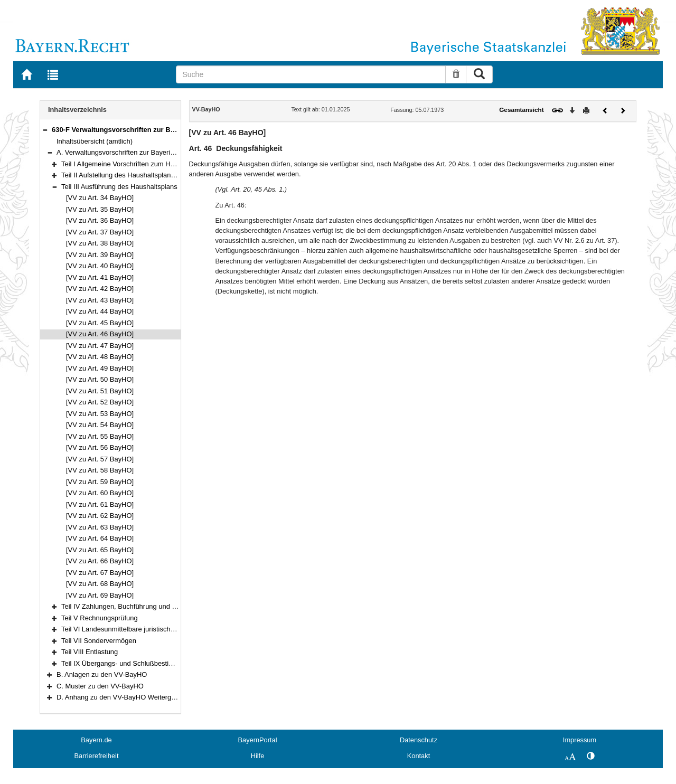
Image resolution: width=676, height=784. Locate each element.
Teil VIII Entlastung (90, 652)
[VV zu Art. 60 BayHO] (100, 493)
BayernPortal (258, 740)
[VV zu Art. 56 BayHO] (100, 447)
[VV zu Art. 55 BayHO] (100, 436)
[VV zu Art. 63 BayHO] (100, 527)
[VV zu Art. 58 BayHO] (100, 470)
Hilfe (258, 756)
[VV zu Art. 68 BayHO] (100, 584)
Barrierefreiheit (97, 756)
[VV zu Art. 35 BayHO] (100, 209)
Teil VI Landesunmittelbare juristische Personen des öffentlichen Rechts (170, 629)
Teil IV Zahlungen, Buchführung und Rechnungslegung (144, 606)
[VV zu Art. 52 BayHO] (100, 402)
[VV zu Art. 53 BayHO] (100, 414)
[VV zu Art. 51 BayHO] (100, 391)
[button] (45, 130)
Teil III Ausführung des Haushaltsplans (119, 187)
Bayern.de (96, 740)
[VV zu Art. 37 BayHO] (100, 232)
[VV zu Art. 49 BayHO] (100, 368)
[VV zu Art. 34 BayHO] (100, 198)
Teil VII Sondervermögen (99, 641)
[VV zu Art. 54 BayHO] (100, 425)
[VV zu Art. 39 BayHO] (100, 255)
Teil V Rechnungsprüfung (100, 618)
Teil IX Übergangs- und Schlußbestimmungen (130, 663)
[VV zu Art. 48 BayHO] (100, 357)
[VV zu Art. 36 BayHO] (100, 220)
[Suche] (311, 74)
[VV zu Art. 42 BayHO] (100, 289)
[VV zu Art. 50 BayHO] (100, 379)
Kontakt (419, 756)
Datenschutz (419, 740)
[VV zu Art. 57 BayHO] (100, 459)
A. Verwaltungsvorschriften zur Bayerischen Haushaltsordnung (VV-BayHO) (171, 152)
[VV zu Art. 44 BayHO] (100, 311)
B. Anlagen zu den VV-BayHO (102, 674)
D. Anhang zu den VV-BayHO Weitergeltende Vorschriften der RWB (159, 697)
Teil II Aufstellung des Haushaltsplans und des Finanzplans (150, 175)
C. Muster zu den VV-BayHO (100, 686)
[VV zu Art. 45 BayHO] (100, 323)
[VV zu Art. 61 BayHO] (100, 504)
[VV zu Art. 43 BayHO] (100, 300)
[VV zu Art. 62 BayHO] (100, 516)
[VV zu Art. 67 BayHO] (100, 573)
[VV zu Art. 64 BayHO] (100, 538)
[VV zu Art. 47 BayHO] (100, 346)
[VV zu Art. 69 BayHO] (100, 595)
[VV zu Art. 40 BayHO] (100, 266)
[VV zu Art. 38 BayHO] (100, 243)
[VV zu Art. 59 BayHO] (100, 482)
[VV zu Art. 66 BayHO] (100, 561)
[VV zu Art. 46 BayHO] (100, 334)
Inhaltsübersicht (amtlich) (95, 141)
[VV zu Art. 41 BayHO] (100, 277)
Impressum (580, 740)
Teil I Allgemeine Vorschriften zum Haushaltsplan (135, 164)
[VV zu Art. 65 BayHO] (100, 550)
